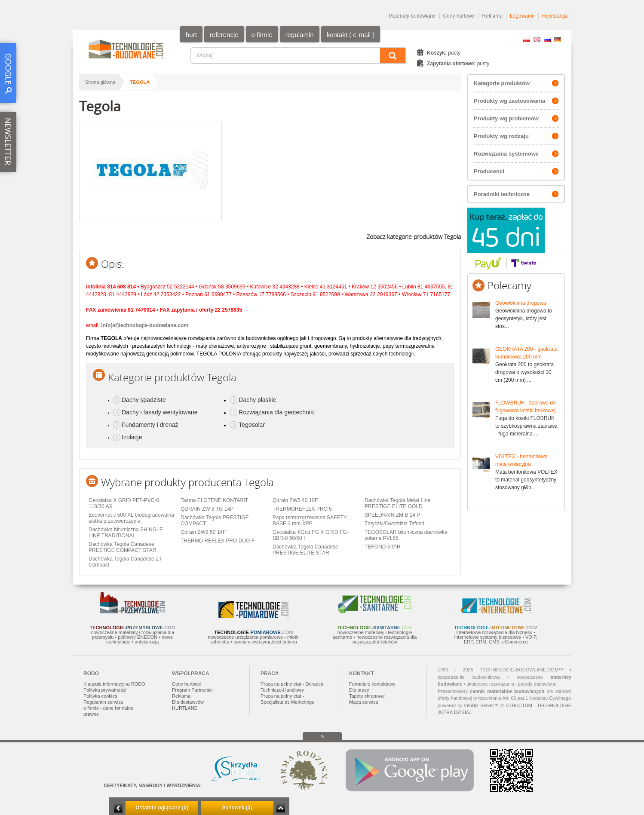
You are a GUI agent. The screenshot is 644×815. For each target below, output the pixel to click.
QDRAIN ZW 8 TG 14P (207, 509)
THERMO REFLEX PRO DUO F (218, 541)
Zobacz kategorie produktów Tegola (414, 237)
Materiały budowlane (412, 16)
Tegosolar (252, 425)
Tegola (140, 82)
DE (558, 40)
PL (527, 40)
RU (547, 40)
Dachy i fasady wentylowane (160, 412)
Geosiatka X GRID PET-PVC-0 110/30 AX (124, 503)
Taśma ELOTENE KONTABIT (214, 500)
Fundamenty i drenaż (150, 425)
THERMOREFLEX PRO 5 (302, 509)
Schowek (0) (237, 808)
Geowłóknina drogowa (521, 303)
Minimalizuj (118, 808)
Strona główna (100, 82)
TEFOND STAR (383, 547)
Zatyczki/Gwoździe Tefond (394, 524)
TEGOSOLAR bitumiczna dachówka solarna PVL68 (406, 535)
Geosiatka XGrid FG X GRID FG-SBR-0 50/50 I (311, 535)
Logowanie (522, 16)
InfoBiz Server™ (481, 705)
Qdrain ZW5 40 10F (295, 500)
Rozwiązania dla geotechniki (277, 412)
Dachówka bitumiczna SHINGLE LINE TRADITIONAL (126, 533)
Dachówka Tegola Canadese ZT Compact (125, 562)
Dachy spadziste (144, 400)
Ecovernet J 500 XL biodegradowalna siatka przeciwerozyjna (131, 518)
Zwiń (281, 808)
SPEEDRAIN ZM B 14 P (392, 515)
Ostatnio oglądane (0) (162, 808)
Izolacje (132, 437)
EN (537, 40)
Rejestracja (555, 16)
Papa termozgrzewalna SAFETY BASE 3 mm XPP (310, 521)
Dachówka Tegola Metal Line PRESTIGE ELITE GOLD (397, 503)
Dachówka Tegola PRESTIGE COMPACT (215, 521)
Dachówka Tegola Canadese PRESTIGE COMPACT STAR (122, 547)
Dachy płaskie (257, 400)
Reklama (492, 16)
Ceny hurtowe (459, 16)
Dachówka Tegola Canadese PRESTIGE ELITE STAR (305, 550)
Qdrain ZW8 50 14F (203, 532)
